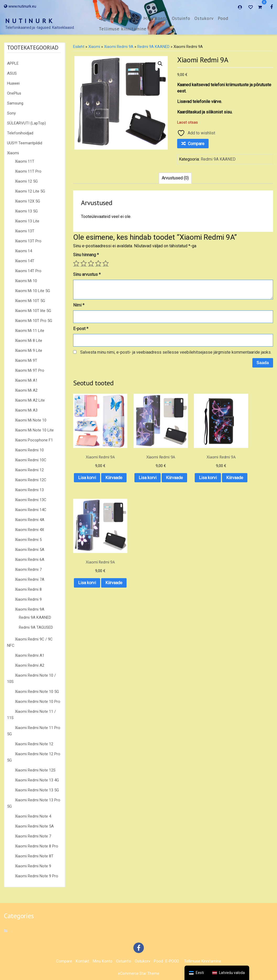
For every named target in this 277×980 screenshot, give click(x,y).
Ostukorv (204, 18)
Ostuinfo (181, 18)
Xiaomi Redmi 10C (31, 460)
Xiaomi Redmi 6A (30, 560)
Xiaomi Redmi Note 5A (34, 826)
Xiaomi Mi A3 (26, 410)
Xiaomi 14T (25, 261)
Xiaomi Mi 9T (26, 360)
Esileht (79, 47)
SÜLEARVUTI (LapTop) (26, 123)
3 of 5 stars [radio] (91, 263)
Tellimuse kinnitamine (123, 29)
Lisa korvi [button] (95, 467)
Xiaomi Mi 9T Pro (30, 370)
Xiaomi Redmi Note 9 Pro (37, 876)
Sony (11, 113)
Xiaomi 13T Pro (28, 241)
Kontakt (131, 18)
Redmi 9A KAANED (35, 617)
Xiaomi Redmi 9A (30, 609)
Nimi (79, 305)
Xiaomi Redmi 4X (29, 530)
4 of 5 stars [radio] (98, 263)
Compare (108, 18)
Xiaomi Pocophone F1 (34, 440)
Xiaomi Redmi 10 (29, 450)
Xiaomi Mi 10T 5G (30, 301)
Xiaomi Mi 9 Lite (29, 351)
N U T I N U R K (29, 21)
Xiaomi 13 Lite (27, 221)
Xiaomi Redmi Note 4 (33, 816)
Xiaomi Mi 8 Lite (29, 341)
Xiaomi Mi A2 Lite (30, 400)
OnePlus (14, 93)
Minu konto (156, 18)
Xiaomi (13, 153)
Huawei (13, 83)
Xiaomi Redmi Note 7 (33, 836)
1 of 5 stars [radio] (76, 263)
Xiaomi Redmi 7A (30, 579)
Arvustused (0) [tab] (175, 178)
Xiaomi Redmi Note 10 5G (37, 692)
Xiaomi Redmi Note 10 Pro (38, 702)
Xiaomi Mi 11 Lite (30, 331)
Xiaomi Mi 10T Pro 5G (34, 321)
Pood (223, 18)
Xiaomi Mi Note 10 (31, 420)
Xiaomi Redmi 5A (30, 550)
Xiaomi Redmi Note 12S (35, 770)
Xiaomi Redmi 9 (28, 599)
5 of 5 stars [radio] (106, 263)
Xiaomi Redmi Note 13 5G (37, 790)
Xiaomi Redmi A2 (30, 665)
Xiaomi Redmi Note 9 (33, 866)
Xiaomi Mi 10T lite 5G (33, 311)
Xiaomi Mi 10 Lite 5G (32, 291)
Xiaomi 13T (25, 231)
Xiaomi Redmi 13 (29, 490)
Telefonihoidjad (20, 133)
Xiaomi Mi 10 (26, 281)
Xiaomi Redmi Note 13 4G (37, 780)
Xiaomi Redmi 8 (28, 589)
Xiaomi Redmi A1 (30, 655)
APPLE (13, 63)
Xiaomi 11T (25, 161)
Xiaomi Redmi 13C (31, 500)
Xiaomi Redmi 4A (30, 520)
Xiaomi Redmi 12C (31, 480)
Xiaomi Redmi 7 (28, 570)
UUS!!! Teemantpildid (25, 143)
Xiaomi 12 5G (26, 181)
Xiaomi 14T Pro (28, 271)
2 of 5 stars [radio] (84, 263)
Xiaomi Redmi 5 (28, 540)
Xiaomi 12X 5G (28, 201)
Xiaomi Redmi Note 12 (34, 744)
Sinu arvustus (87, 274)
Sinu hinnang (86, 255)
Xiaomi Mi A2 (26, 390)
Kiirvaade (95, 481)
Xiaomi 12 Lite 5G (30, 191)
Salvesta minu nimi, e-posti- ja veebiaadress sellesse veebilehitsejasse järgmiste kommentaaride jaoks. (176, 352)
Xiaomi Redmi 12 (29, 470)
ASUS (12, 73)
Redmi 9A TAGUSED (36, 627)
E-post (81, 329)
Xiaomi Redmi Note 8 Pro (37, 846)
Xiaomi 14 (23, 251)
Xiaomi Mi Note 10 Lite (34, 430)
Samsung (15, 103)
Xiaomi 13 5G (26, 211)
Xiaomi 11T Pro (28, 171)
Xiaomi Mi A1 (26, 380)
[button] (160, 64)
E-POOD (172, 961)
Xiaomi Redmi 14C (31, 510)
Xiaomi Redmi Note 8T (34, 856)
